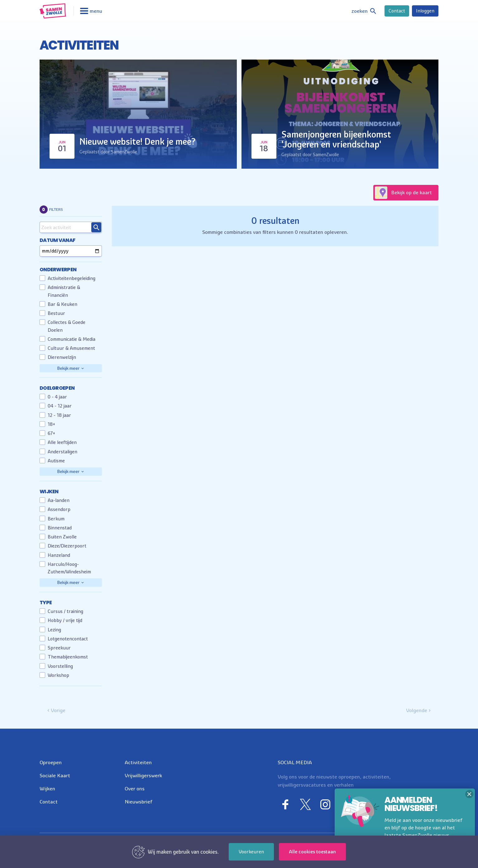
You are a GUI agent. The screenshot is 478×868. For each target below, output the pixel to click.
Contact (397, 11)
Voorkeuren (251, 852)
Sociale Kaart (55, 775)
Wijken (47, 788)
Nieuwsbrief (139, 802)
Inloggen (425, 11)
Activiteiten (138, 762)
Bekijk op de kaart (403, 193)
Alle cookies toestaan (312, 852)
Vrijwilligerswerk (143, 775)
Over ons (135, 788)
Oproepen (51, 762)
